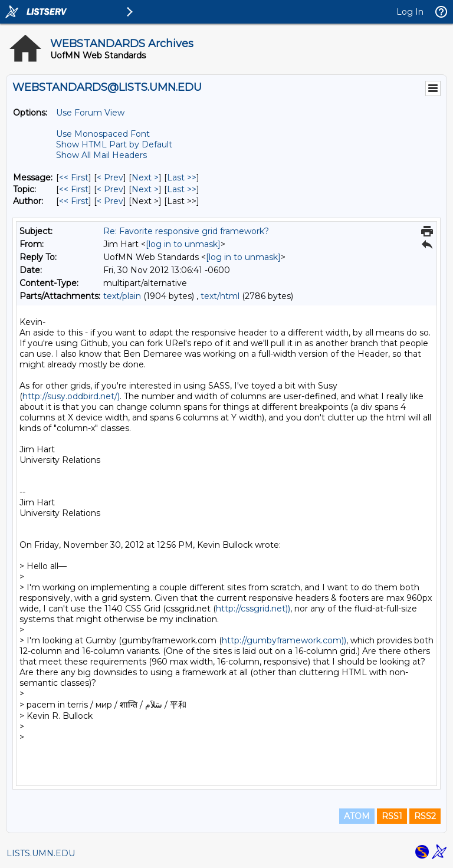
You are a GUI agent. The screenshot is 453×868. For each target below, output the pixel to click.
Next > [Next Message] (145, 177)
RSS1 (392, 816)
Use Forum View (90, 113)
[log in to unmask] (183, 244)
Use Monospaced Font (103, 134)
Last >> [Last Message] (182, 177)
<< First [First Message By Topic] (74, 189)
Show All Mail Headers (101, 155)
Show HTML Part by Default (114, 144)
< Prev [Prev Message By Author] (110, 201)
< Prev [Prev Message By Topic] (110, 189)
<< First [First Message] (74, 177)
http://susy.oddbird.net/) (71, 396)
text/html (220, 296)
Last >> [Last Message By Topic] (182, 189)
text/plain (122, 296)
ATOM (357, 816)
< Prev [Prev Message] (110, 177)
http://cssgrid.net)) (253, 609)
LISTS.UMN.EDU (41, 853)
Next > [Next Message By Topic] (145, 189)
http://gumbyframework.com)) (284, 640)
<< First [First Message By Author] (74, 201)
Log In (410, 12)
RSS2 (425, 816)
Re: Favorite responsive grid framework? (186, 231)
